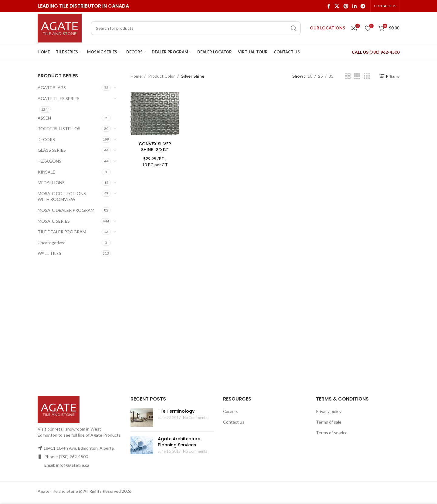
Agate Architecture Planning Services (179, 442)
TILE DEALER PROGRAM (62, 232)
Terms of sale (329, 422)
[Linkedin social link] (354, 6)
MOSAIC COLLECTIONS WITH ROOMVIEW (62, 196)
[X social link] (337, 6)
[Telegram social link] (363, 6)
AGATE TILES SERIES (59, 98)
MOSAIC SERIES (54, 221)
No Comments (195, 418)
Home (136, 76)
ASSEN (44, 118)
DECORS (46, 139)
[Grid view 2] (348, 76)
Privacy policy (329, 411)
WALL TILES (49, 253)
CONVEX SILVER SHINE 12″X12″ (155, 147)
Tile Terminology (176, 411)
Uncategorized (52, 243)
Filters (393, 76)
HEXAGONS (49, 161)
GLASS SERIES (52, 150)
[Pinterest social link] (346, 6)
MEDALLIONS (51, 183)
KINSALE (46, 172)
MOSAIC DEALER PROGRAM (66, 210)
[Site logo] (60, 27)
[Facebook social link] (329, 6)
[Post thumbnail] (142, 418)
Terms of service (332, 433)
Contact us (234, 422)
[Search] (196, 28)
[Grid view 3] (357, 76)
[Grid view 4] (367, 76)
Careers (231, 411)
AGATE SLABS (52, 88)
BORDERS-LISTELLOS (59, 129)
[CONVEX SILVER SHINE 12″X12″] (155, 114)
